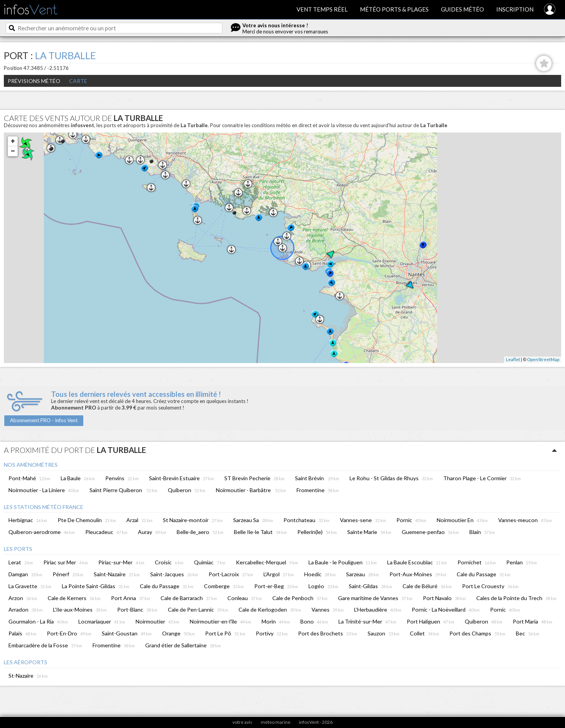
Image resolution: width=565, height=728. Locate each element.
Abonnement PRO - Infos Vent (44, 420)
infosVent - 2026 (316, 722)
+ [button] (13, 141)
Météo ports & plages (394, 9)
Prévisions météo (34, 81)
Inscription (515, 9)
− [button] (13, 151)
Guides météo (462, 9)
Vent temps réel (322, 9)
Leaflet (513, 359)
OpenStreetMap (543, 359)
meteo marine (276, 722)
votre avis (242, 722)
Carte (78, 81)
